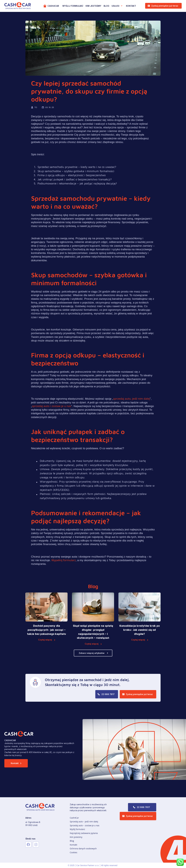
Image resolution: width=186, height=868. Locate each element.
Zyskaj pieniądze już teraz (165, 6)
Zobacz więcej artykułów (92, 653)
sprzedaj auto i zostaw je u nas (52, 406)
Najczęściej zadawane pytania (84, 833)
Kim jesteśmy (76, 837)
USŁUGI (115, 6)
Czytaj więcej (45, 640)
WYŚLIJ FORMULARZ (73, 6)
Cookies (73, 852)
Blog (106, 6)
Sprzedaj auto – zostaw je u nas (84, 825)
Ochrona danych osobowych (83, 848)
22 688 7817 (108, 694)
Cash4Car (53, 6)
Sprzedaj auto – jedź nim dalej (84, 822)
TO (36, 107)
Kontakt (131, 6)
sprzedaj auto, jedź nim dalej (131, 399)
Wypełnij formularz (64, 560)
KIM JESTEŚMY (93, 6)
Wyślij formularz (77, 829)
